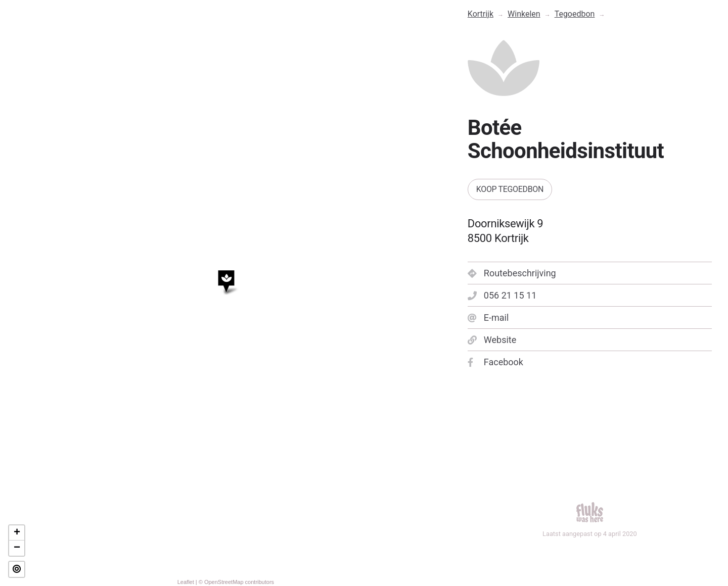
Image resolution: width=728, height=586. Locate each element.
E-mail (488, 318)
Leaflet (186, 582)
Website (492, 340)
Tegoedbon (575, 14)
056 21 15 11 (502, 295)
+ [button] (17, 533)
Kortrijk (481, 14)
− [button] (17, 548)
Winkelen (524, 14)
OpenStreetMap (224, 582)
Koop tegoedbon (510, 189)
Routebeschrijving (512, 273)
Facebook (495, 362)
